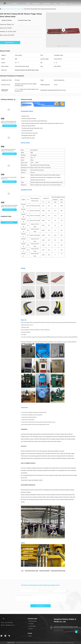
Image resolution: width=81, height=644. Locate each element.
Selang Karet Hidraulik (44, 571)
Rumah (15, 3)
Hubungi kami (47, 3)
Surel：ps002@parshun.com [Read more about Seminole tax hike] (8, 625)
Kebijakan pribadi (11, 643)
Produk (21, 3)
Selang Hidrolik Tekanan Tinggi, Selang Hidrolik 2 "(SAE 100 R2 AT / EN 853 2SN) (9, 207)
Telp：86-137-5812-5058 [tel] (7, 623)
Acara (55, 3)
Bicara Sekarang (10, 43)
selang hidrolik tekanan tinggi (17, 9)
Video (28, 3)
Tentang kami (36, 3)
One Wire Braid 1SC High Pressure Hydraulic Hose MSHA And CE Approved (8, 151)
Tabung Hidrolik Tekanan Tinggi (58, 571)
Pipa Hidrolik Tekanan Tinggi (32, 571)
